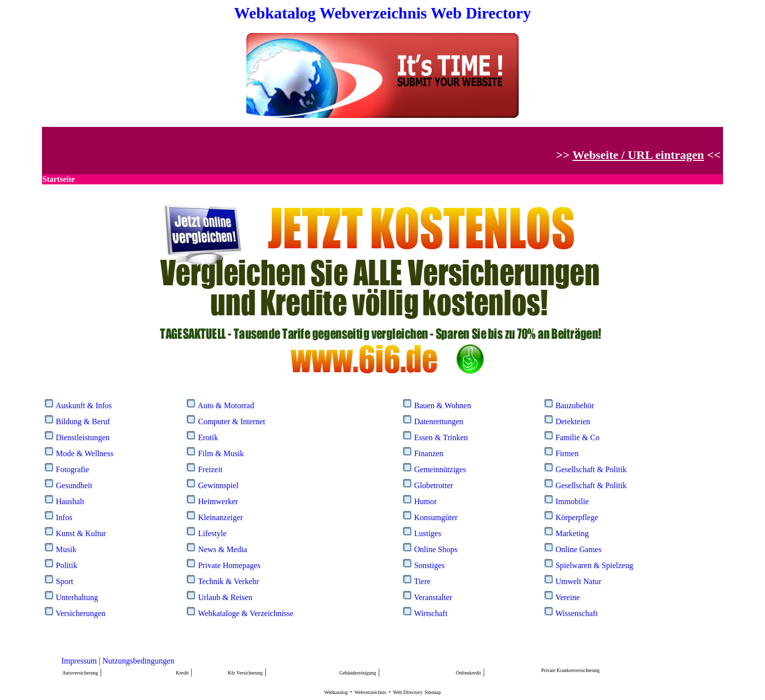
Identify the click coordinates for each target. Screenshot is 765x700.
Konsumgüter (436, 517)
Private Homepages (229, 565)
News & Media (222, 549)
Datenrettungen (439, 421)
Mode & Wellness (85, 453)
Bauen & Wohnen (443, 405)
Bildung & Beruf (83, 421)
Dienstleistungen (83, 437)
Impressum (79, 661)
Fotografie (73, 469)
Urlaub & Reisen (225, 597)
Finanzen (429, 453)
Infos (64, 517)
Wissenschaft (576, 613)
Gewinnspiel (218, 485)
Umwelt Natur (579, 581)
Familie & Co (578, 437)
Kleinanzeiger (220, 517)
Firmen (567, 453)
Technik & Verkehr (228, 581)
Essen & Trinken (441, 437)
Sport (65, 581)
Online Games (579, 549)
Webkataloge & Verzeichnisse (246, 613)
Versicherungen (80, 613)
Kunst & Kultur (81, 533)
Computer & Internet (231, 421)
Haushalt (70, 501)
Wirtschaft (430, 613)
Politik (67, 565)
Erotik (208, 437)
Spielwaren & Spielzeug (595, 565)
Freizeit (210, 469)
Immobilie (572, 501)
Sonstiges (429, 565)
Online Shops (436, 549)
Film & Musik (221, 453)
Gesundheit (74, 485)
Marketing (572, 533)
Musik (66, 549)
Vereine (567, 597)
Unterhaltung (77, 597)
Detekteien (573, 421)
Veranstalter (433, 597)
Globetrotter (434, 485)
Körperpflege (577, 517)
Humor (425, 501)
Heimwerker (218, 501)
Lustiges (428, 533)
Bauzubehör (575, 405)
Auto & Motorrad (226, 405)
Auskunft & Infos (84, 405)
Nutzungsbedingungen (138, 661)
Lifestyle (212, 533)
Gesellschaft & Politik (591, 469)
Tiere (422, 581)
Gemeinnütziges (440, 469)
